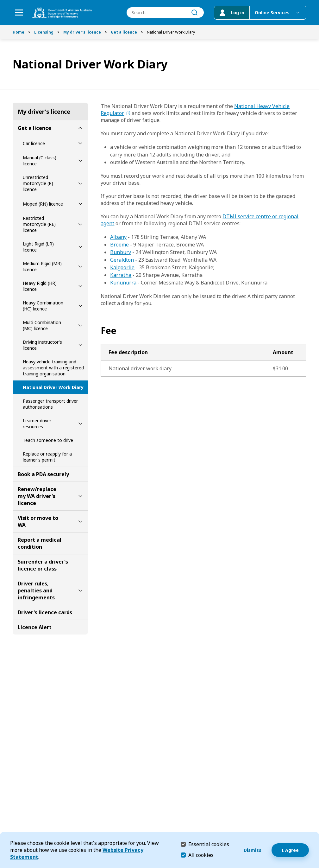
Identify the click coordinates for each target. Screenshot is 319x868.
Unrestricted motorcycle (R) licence (38, 183)
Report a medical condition (40, 543)
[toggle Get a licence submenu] (80, 128)
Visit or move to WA (38, 521)
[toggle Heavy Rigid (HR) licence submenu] (80, 286)
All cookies (201, 855)
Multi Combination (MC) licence (42, 325)
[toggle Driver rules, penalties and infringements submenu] (80, 590)
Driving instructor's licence (42, 345)
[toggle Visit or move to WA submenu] (80, 521)
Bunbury (121, 252)
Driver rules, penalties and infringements (36, 590)
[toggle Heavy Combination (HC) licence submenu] (80, 306)
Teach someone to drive (48, 440)
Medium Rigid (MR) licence (42, 266)
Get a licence (124, 32)
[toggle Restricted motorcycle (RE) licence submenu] (80, 224)
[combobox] (165, 13)
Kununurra (123, 283)
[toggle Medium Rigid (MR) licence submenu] (80, 266)
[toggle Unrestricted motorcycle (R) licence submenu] (80, 183)
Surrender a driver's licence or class (43, 565)
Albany (118, 237)
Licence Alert (35, 627)
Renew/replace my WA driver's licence (37, 496)
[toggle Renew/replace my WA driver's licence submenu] (80, 496)
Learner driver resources (37, 424)
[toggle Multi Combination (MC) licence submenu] (80, 325)
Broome (119, 245)
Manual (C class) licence (40, 161)
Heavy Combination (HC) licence (43, 306)
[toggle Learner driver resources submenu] (80, 424)
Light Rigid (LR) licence (38, 247)
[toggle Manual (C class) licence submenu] (80, 161)
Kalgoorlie (122, 267)
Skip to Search (2, 2)
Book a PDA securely (43, 474)
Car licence (34, 143)
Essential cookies (209, 844)
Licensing (44, 32)
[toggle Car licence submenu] (80, 143)
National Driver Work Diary (53, 387)
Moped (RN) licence (43, 204)
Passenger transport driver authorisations (50, 404)
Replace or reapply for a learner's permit (47, 457)
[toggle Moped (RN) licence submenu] (80, 204)
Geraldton (122, 260)
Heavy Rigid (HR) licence (40, 286)
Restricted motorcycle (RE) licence (39, 224)
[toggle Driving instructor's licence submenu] (80, 345)
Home (19, 32)
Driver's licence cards (45, 612)
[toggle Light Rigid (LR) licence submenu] (80, 247)
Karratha (121, 275)
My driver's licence (82, 32)
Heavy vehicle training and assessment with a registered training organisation (53, 368)
